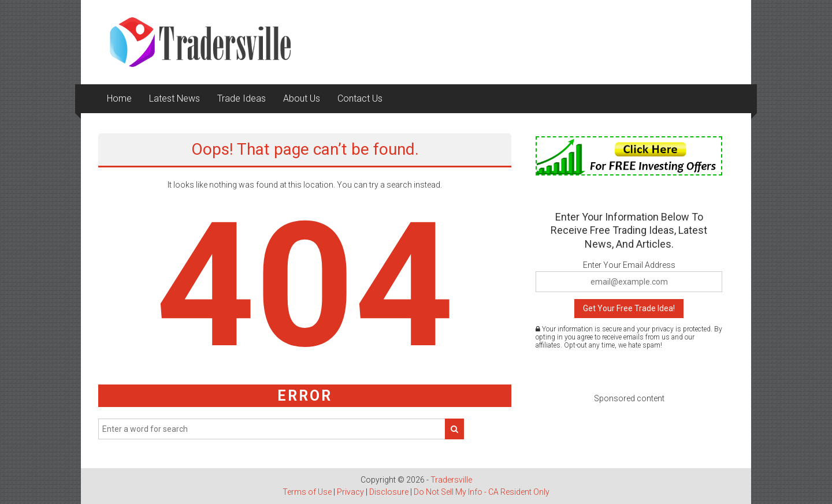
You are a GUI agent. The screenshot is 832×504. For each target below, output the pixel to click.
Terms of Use (307, 492)
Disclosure (389, 492)
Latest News (174, 98)
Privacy (350, 492)
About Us (302, 98)
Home (119, 98)
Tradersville (451, 480)
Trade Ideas (242, 98)
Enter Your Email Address (629, 265)
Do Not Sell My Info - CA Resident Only (482, 492)
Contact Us (360, 98)
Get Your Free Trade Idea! (629, 308)
